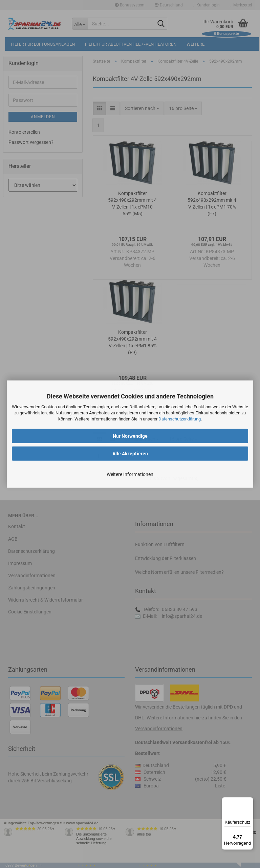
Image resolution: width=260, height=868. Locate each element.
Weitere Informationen (130, 474)
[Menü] (249, 801)
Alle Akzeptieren (130, 453)
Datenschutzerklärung (180, 419)
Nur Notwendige (130, 436)
